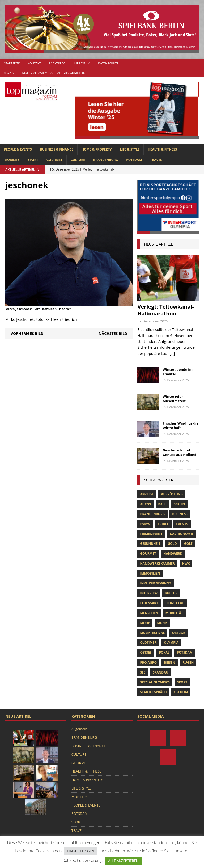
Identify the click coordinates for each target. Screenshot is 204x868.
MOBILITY (12, 160)
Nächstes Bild (113, 333)
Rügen (188, 663)
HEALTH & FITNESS (162, 149)
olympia (171, 643)
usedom (181, 692)
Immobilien (150, 573)
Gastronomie (182, 534)
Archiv (9, 72)
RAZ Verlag (57, 63)
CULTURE (78, 160)
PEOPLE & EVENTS (18, 149)
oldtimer (148, 643)
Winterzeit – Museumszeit (174, 399)
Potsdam (185, 652)
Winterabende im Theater (178, 372)
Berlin (179, 504)
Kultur (171, 593)
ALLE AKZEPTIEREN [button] (123, 861)
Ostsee (146, 652)
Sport (182, 682)
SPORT (33, 160)
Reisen (170, 663)
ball (162, 504)
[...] (172, 353)
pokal (164, 652)
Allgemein (79, 729)
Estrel (163, 524)
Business (180, 514)
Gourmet (148, 553)
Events (182, 524)
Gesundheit (150, 544)
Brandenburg (152, 514)
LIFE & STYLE (130, 149)
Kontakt (34, 63)
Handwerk (173, 553)
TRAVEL (156, 160)
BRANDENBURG (106, 160)
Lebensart (149, 603)
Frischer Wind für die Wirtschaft (180, 425)
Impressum (82, 63)
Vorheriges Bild (27, 333)
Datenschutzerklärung (82, 860)
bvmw (145, 524)
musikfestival (152, 633)
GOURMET (54, 160)
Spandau (160, 672)
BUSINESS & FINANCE (57, 149)
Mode (145, 623)
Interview (149, 593)
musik (162, 623)
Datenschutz (108, 63)
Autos (145, 504)
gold (172, 544)
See (143, 672)
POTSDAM (134, 160)
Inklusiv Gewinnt (156, 583)
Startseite (12, 63)
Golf (188, 544)
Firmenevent (151, 534)
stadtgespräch (153, 692)
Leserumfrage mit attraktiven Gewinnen (54, 72)
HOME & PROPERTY (97, 149)
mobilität (174, 613)
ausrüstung (172, 494)
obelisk (179, 633)
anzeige (147, 494)
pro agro (148, 663)
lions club (175, 603)
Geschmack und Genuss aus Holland (179, 452)
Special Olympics (155, 682)
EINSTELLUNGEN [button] (81, 851)
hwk (186, 564)
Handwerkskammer (157, 564)
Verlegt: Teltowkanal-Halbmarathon (166, 310)
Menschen (149, 613)
